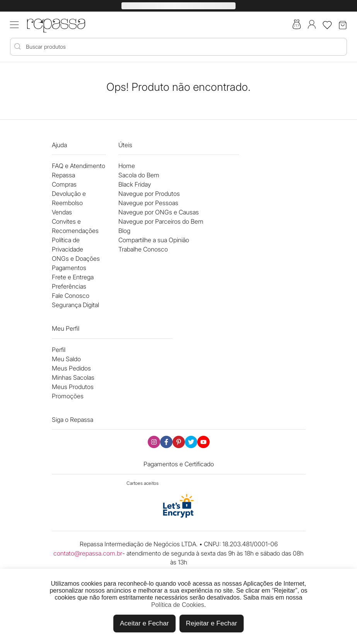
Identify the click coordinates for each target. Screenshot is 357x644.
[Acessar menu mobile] (14, 25)
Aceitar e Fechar (144, 623)
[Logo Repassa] (56, 24)
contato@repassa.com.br (88, 553)
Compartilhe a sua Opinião (154, 240)
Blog (124, 231)
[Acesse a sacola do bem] (297, 25)
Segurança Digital (75, 305)
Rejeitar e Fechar (212, 623)
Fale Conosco (71, 296)
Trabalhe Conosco (143, 249)
